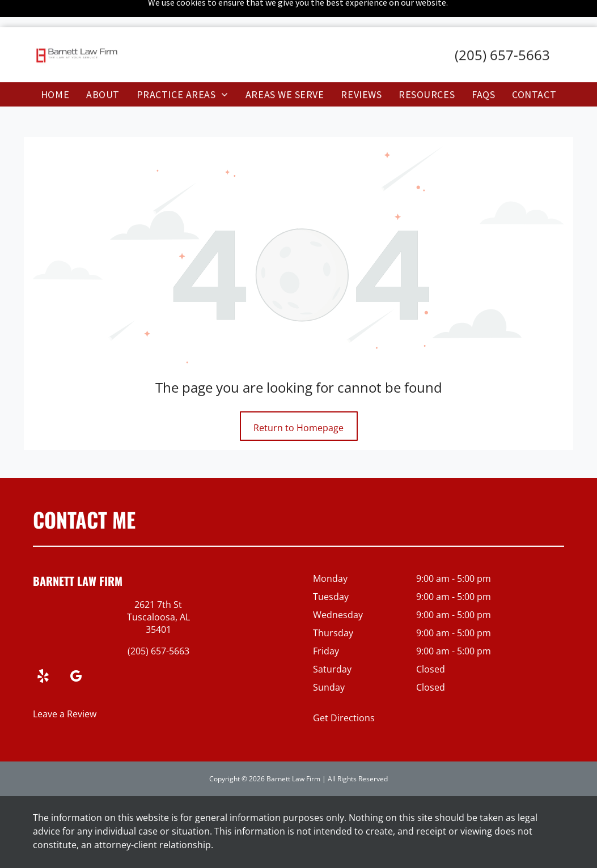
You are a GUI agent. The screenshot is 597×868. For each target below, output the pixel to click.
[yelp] (43, 648)
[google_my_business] (76, 648)
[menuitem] (55, 67)
